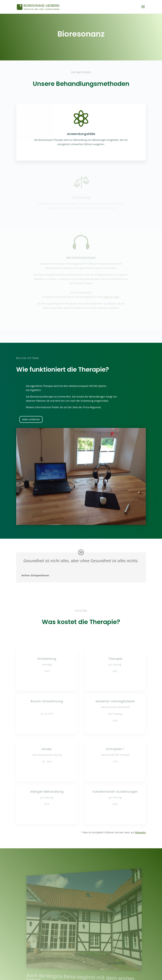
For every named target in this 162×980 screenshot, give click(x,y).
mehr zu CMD (111, 297)
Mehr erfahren (31, 419)
